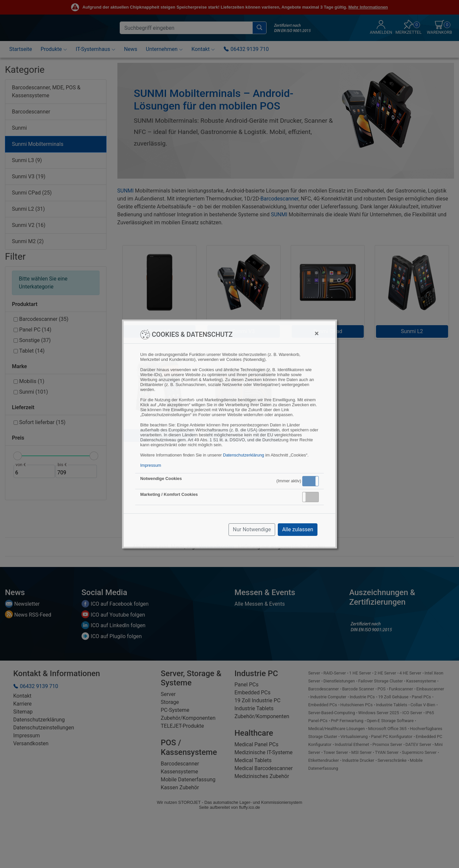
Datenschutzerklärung (243, 455)
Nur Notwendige (252, 529)
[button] (311, 481)
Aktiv (310, 481)
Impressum (151, 465)
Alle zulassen (298, 529)
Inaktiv (313, 497)
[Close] (317, 333)
